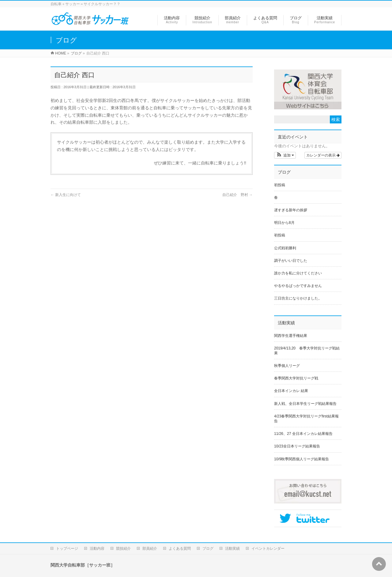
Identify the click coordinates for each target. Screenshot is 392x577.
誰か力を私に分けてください (298, 273)
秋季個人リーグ (289, 366)
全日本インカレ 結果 (291, 391)
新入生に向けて (66, 195)
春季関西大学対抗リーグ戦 (296, 378)
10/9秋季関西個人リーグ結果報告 (302, 459)
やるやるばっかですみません (298, 286)
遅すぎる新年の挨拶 (291, 210)
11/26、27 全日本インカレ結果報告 (303, 434)
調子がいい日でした (291, 261)
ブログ (208, 549)
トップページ (67, 549)
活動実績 (232, 549)
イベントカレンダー (268, 549)
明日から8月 (284, 223)
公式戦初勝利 (285, 248)
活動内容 (97, 549)
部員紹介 (150, 549)
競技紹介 (123, 549)
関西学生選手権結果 (291, 336)
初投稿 (280, 185)
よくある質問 (180, 549)
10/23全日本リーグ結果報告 (297, 446)
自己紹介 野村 (237, 195)
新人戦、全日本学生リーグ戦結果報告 (305, 404)
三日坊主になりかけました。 (298, 298)
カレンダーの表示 (323, 155)
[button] (285, 155)
